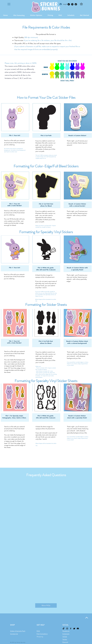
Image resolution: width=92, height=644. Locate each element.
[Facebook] (76, 4)
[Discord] (78, 629)
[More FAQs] (46, 605)
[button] (9, 4)
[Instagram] (72, 4)
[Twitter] (74, 629)
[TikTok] (69, 4)
